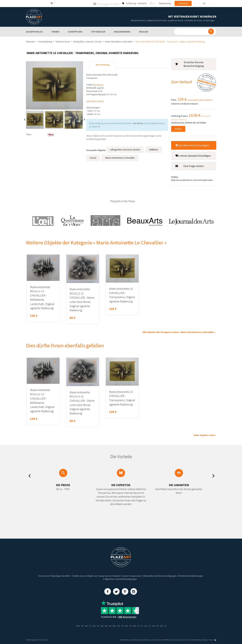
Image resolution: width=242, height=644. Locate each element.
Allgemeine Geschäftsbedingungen (121, 579)
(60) (105, 625)
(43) (84, 625)
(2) (152, 625)
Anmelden (183, 3)
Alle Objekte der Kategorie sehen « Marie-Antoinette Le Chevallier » (179, 332)
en (200, 3)
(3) (97, 625)
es (213, 3)
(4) (131, 625)
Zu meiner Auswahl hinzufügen (193, 155)
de (204, 3)
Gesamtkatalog (45, 41)
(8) (80, 625)
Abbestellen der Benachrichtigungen (160, 576)
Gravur (93, 157)
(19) (119, 625)
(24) (156, 625)
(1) (143, 625)
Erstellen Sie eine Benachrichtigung (189, 64)
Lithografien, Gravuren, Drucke (87, 41)
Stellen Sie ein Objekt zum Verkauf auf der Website (96, 576)
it (209, 3)
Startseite (30, 41)
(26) (101, 625)
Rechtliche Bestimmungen (191, 576)
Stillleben (154, 149)
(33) (92, 625)
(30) (135, 625)
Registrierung (165, 3)
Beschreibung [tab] (103, 64)
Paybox (205, 639)
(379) (75, 625)
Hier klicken (138, 123)
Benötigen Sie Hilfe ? (61, 576)
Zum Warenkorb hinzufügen (192, 145)
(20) (164, 625)
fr (195, 3)
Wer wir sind (44, 576)
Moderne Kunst (63, 41)
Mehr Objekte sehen (205, 435)
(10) (147, 625)
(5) (88, 625)
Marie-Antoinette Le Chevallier (119, 41)
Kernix (213, 639)
